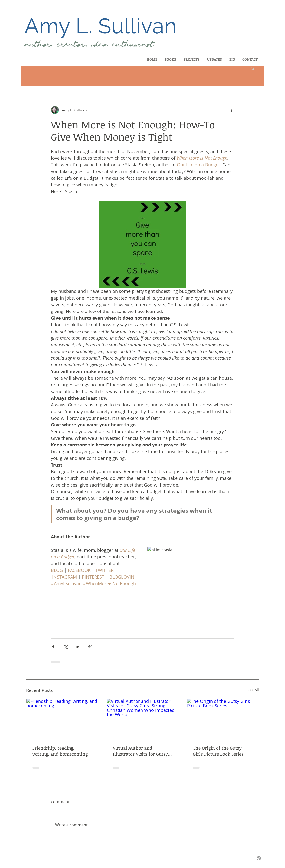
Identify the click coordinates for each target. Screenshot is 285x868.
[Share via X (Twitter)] (65, 647)
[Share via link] (90, 647)
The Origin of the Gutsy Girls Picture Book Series (218, 751)
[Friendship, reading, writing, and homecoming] (62, 719)
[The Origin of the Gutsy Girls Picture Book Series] (223, 719)
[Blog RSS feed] (259, 858)
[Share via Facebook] (53, 647)
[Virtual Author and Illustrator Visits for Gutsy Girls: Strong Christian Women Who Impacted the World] (143, 719)
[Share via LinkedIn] (78, 647)
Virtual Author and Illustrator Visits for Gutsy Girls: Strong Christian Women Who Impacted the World (141, 751)
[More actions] (231, 110)
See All (253, 690)
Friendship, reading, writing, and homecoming (60, 751)
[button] (252, 68)
